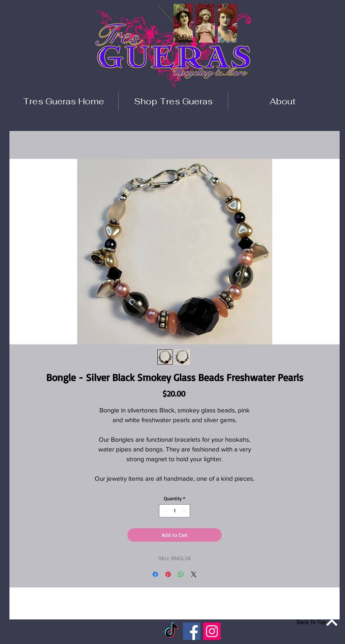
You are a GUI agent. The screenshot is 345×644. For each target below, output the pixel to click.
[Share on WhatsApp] (181, 574)
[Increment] (185, 511)
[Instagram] (212, 631)
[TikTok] (171, 631)
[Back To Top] (313, 622)
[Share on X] (194, 574)
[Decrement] (165, 511)
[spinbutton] (175, 511)
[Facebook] (192, 631)
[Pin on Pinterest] (168, 574)
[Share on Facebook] (155, 574)
